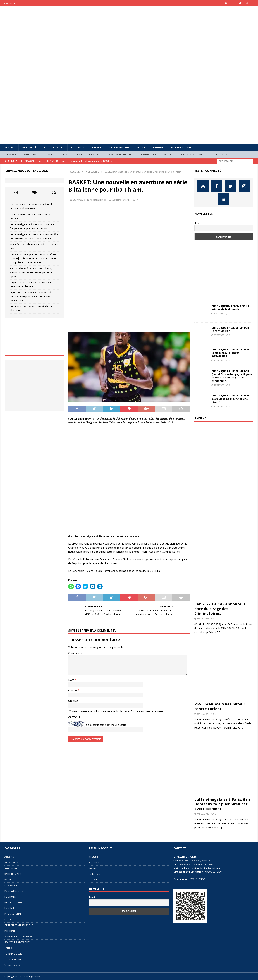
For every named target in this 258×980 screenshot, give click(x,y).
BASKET (97, 148)
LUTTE (141, 148)
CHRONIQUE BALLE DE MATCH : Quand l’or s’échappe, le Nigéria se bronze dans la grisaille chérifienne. (232, 376)
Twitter (93, 868)
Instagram (95, 874)
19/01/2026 (219, 360)
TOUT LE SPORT (54, 148)
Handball (9, 908)
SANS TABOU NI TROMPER (193, 155)
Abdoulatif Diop (98, 200)
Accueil (10, 148)
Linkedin (94, 880)
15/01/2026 (219, 406)
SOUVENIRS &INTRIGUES (86, 155)
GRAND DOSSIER (148, 155)
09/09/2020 (79, 200)
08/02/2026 (219, 335)
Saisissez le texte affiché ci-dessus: (106, 725)
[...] (219, 632)
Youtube (94, 857)
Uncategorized (12, 965)
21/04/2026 (219, 313)
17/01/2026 (219, 385)
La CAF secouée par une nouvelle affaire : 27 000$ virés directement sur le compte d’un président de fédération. (34, 258)
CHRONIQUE (10, 155)
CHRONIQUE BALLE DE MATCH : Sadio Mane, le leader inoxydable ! (231, 353)
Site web (73, 701)
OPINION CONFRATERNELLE (119, 155)
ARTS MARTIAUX (119, 148)
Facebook (94, 862)
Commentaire (76, 653)
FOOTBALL (78, 148)
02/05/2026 (203, 619)
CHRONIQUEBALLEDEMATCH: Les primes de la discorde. (232, 308)
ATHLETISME (11, 868)
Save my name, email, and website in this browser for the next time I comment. (118, 711)
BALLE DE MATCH (32, 155)
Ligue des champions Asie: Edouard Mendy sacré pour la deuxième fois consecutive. (30, 296)
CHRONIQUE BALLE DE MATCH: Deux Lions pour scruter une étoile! (230, 399)
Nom (72, 680)
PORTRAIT (168, 155)
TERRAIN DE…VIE (221, 155)
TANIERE (158, 148)
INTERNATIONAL (181, 148)
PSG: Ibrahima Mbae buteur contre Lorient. (220, 706)
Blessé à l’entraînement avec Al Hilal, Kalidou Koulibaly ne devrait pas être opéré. (31, 272)
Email (198, 223)
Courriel (73, 690)
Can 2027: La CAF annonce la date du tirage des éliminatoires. (220, 609)
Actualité (29, 148)
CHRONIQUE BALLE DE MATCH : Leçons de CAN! (231, 329)
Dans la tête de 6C (57, 155)
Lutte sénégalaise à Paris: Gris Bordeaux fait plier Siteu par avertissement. (222, 804)
